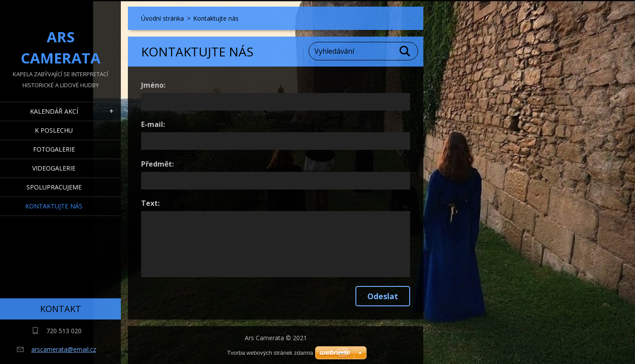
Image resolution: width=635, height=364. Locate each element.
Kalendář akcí (54, 111)
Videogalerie (54, 168)
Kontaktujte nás (54, 206)
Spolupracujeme (54, 187)
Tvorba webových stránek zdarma (270, 353)
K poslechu (54, 130)
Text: (150, 203)
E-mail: (153, 124)
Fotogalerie (54, 149)
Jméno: (153, 85)
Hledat (405, 51)
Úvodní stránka (162, 18)
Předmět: (157, 164)
